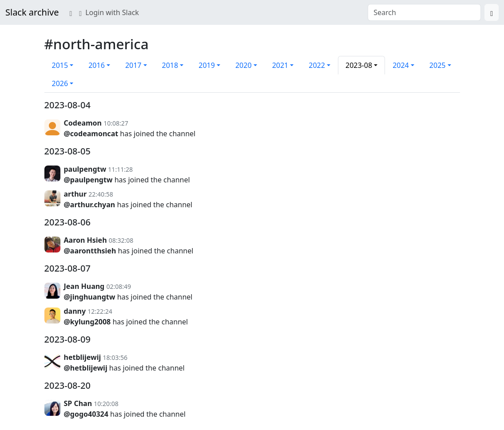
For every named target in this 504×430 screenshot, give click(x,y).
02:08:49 (119, 286)
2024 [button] (401, 65)
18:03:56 (115, 357)
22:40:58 (101, 194)
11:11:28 (120, 169)
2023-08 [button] (359, 65)
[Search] (492, 12)
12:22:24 (100, 311)
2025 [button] (438, 65)
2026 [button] (60, 83)
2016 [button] (97, 65)
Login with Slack (109, 12)
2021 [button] (280, 65)
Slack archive (32, 12)
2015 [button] (60, 65)
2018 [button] (170, 65)
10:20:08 (106, 404)
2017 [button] (133, 65)
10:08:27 (116, 123)
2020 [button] (244, 65)
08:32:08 (121, 240)
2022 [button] (317, 65)
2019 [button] (207, 65)
